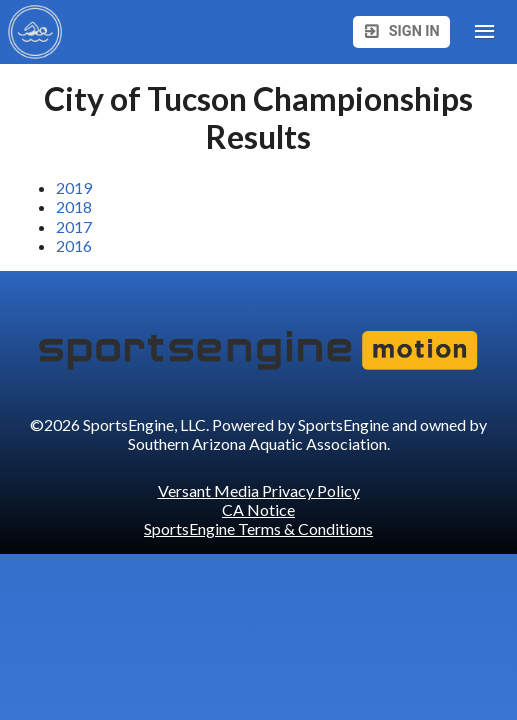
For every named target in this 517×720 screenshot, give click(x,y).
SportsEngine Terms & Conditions (258, 528)
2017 (74, 226)
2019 (74, 187)
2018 (74, 206)
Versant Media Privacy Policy (259, 490)
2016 (74, 245)
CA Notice (258, 509)
